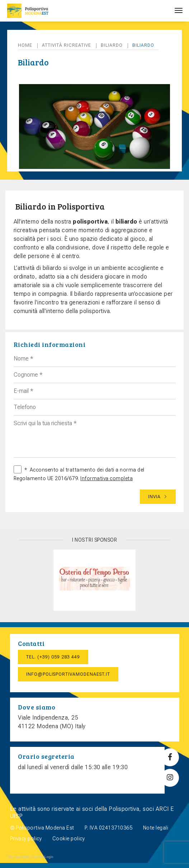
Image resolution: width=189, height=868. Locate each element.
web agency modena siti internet (30, 857)
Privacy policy (26, 839)
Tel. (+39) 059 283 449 (53, 657)
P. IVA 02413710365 (108, 828)
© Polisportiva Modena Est (42, 828)
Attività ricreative (67, 45)
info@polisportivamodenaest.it (68, 674)
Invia (158, 497)
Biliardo (112, 45)
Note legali (156, 828)
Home (25, 45)
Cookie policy (69, 839)
